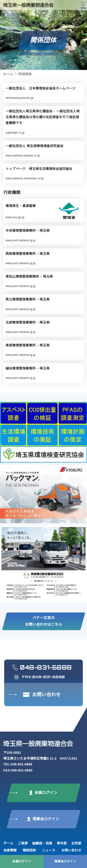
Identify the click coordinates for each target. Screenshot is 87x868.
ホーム (8, 843)
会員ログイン (22, 861)
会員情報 (10, 850)
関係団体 (29, 850)
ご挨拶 (23, 843)
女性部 (76, 843)
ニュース (49, 850)
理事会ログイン (65, 861)
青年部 (62, 843)
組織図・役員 (42, 843)
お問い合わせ (71, 850)
